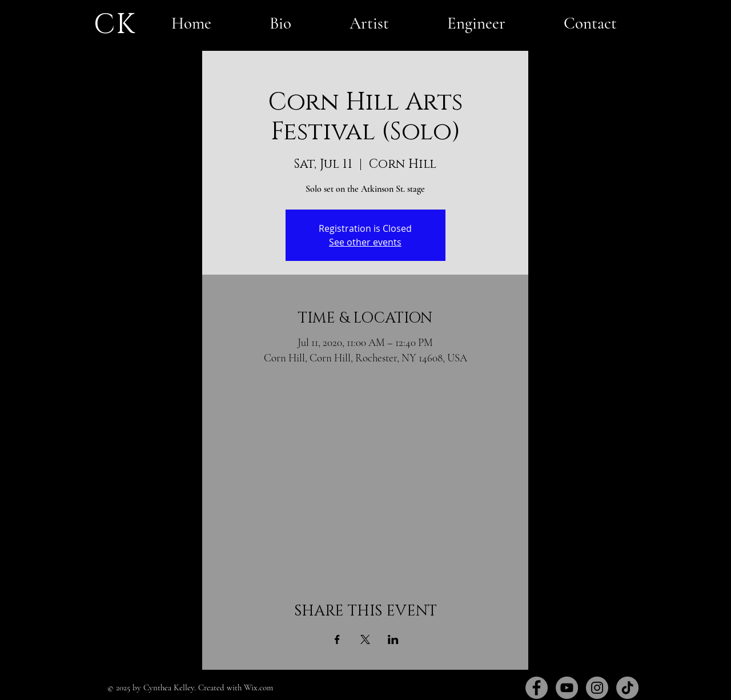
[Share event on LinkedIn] (393, 639)
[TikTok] (627, 688)
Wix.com (258, 687)
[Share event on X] (365, 639)
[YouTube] (567, 688)
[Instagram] (597, 688)
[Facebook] (537, 688)
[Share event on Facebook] (337, 639)
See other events (365, 242)
